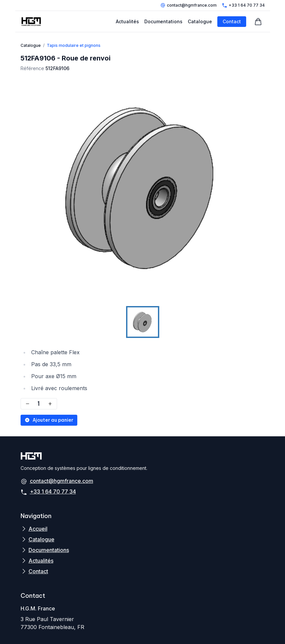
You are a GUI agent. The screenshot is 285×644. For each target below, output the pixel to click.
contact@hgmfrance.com (188, 5)
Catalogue (200, 21)
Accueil (38, 529)
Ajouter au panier (49, 420)
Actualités (127, 21)
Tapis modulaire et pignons (74, 45)
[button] (143, 188)
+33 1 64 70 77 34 (243, 5)
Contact (232, 21)
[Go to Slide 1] (143, 322)
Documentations (163, 21)
